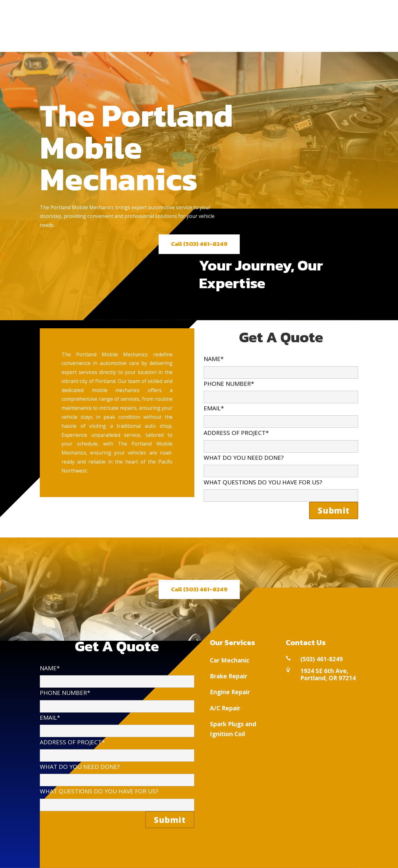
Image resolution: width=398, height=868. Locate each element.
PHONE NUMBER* (281, 390)
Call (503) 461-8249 (199, 244)
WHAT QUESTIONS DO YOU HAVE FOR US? (281, 489)
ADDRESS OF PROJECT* (281, 439)
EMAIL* (281, 415)
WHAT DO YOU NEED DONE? (281, 464)
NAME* (281, 365)
